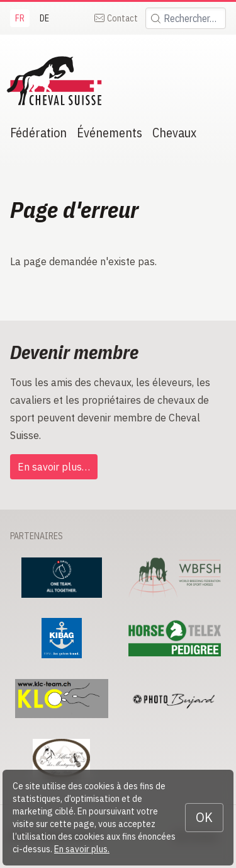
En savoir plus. (82, 849)
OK (204, 817)
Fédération (38, 133)
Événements (110, 133)
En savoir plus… (54, 467)
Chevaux (174, 133)
